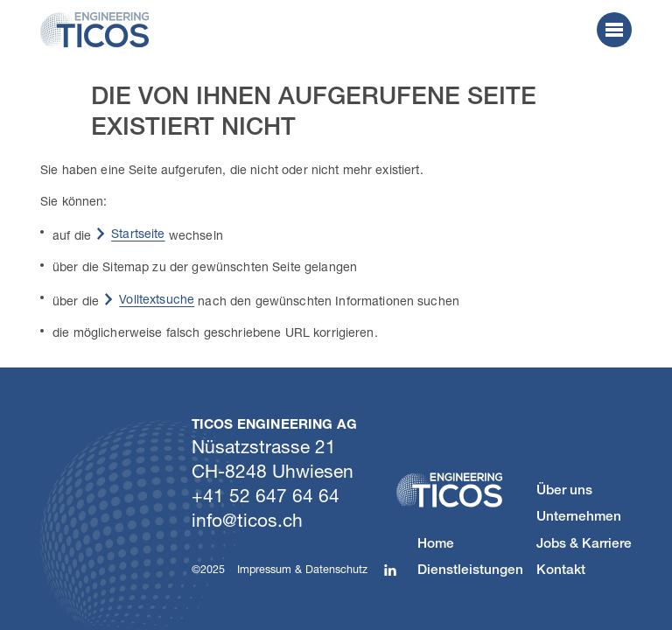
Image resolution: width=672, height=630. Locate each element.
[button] (614, 30)
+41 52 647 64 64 (266, 495)
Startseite (138, 233)
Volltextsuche (157, 299)
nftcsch (247, 520)
